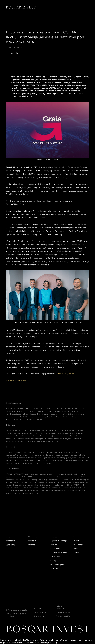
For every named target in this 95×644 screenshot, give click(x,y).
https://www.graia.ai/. (66, 374)
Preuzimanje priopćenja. (16, 380)
